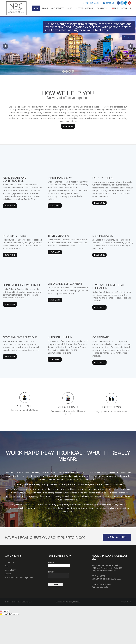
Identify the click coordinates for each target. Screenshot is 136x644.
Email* (59, 602)
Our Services (58, 8)
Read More (68, 126)
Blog (70, 8)
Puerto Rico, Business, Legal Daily (19, 604)
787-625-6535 (92, 3)
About (45, 8)
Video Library (10, 597)
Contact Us (103, 8)
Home (36, 8)
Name (59, 591)
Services (8, 601)
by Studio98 (76, 629)
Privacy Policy (126, 629)
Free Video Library (85, 8)
